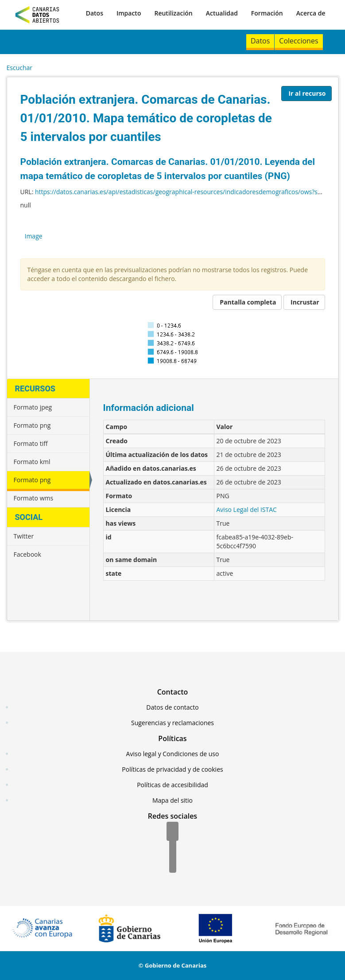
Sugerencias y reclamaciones (172, 723)
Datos (95, 13)
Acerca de (311, 13)
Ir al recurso (307, 93)
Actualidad (222, 13)
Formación (267, 13)
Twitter (24, 536)
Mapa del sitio (172, 800)
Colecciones (298, 41)
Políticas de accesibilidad (172, 785)
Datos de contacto (172, 707)
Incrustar (305, 302)
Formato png (32, 425)
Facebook (27, 554)
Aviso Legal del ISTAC (247, 510)
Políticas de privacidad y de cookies (172, 769)
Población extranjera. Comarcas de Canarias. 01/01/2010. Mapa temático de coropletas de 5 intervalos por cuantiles (146, 118)
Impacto (129, 13)
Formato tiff (31, 443)
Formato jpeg (33, 407)
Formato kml (32, 462)
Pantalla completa (248, 302)
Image (34, 236)
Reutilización (173, 13)
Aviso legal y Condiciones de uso (173, 754)
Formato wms (34, 498)
